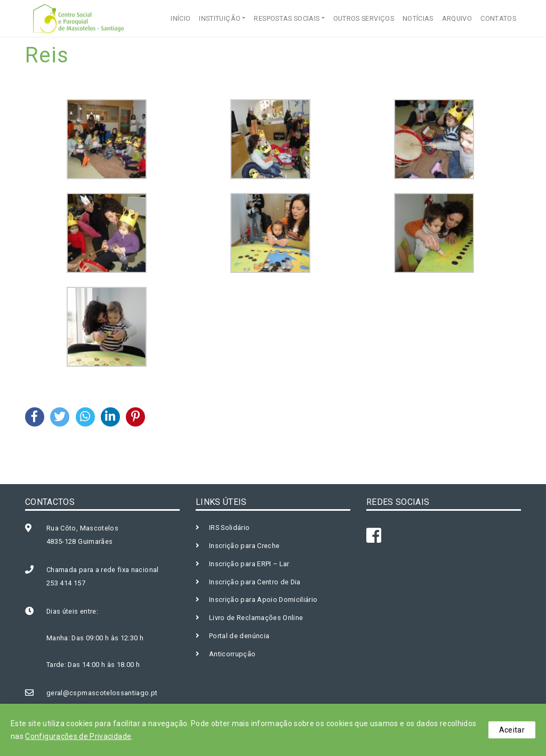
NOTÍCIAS (418, 18)
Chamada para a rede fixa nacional (103, 570)
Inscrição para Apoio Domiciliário (263, 600)
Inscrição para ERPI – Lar (249, 564)
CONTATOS (498, 18)
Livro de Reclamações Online (256, 618)
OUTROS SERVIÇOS (364, 18)
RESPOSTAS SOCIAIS (287, 18)
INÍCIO (180, 18)
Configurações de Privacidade (78, 736)
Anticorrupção (232, 654)
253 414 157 (66, 583)
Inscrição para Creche (244, 546)
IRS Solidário (230, 528)
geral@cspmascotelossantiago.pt (102, 693)
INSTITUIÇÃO (220, 18)
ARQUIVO (457, 18)
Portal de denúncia (239, 636)
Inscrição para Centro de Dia (255, 582)
